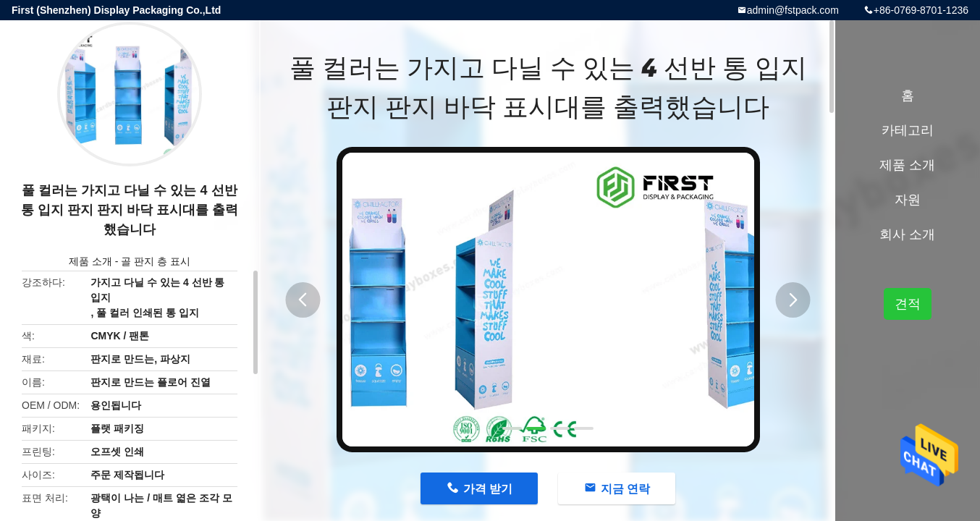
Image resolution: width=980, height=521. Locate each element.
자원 (908, 200)
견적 (908, 304)
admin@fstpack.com (793, 10)
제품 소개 (90, 261)
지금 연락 (625, 489)
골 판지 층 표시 (156, 261)
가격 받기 (488, 489)
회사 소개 (907, 234)
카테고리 (908, 130)
